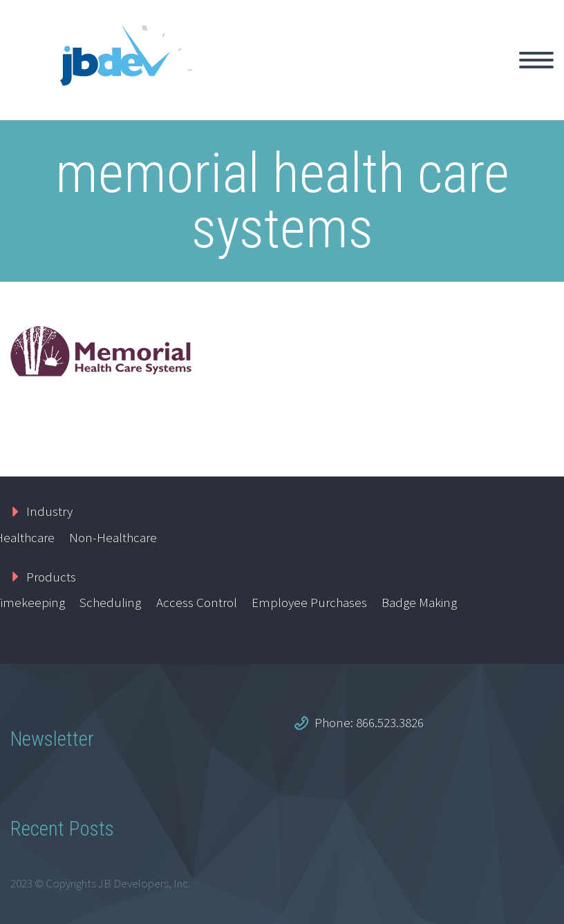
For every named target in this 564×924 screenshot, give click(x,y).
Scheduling (110, 602)
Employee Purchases (309, 602)
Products (51, 577)
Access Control (197, 602)
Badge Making (419, 602)
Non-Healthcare (113, 537)
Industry (49, 511)
